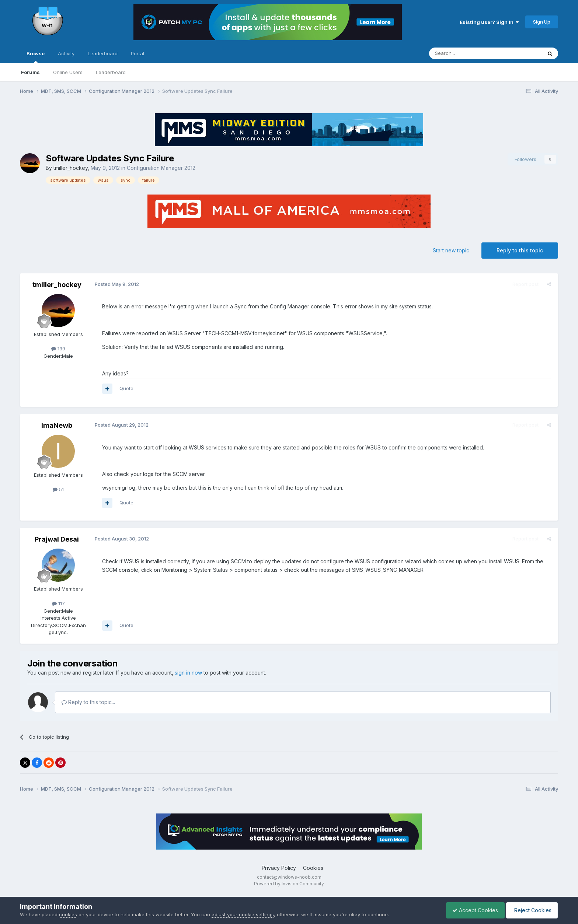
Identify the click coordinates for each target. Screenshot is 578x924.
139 (58, 349)
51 (58, 489)
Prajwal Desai (57, 539)
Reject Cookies (531, 910)
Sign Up (542, 22)
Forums (30, 72)
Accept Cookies (471, 910)
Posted (116, 284)
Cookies (313, 868)
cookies (68, 914)
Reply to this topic (520, 250)
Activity (66, 53)
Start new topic (451, 250)
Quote (125, 388)
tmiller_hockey (71, 168)
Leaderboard (111, 72)
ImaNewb (57, 425)
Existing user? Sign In (489, 22)
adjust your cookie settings (243, 914)
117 (58, 603)
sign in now (188, 673)
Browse (36, 57)
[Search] (467, 53)
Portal (137, 53)
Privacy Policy (279, 868)
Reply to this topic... (88, 702)
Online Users (68, 72)
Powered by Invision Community (289, 884)
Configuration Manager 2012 (161, 168)
